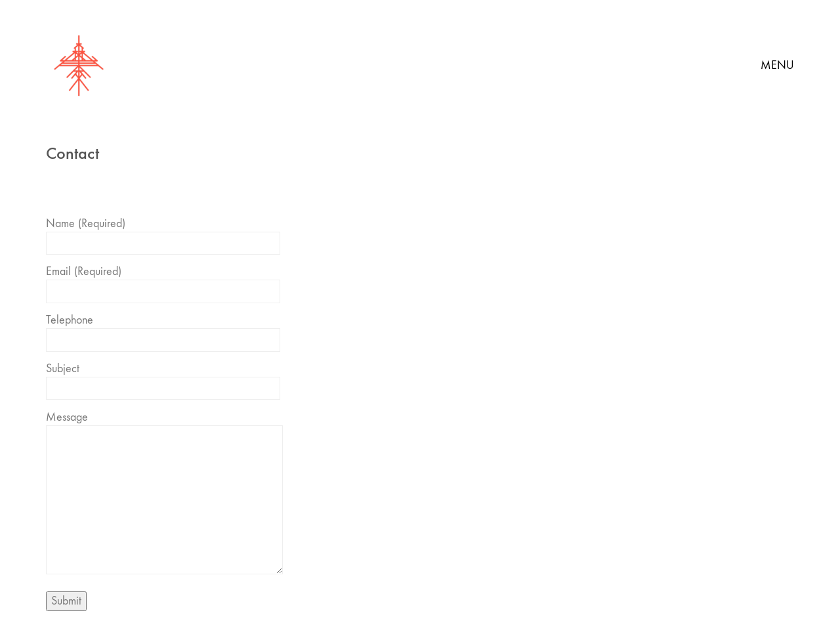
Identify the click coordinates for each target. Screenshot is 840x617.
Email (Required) (163, 281)
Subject (163, 378)
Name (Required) (163, 233)
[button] (777, 66)
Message (164, 494)
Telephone (163, 330)
